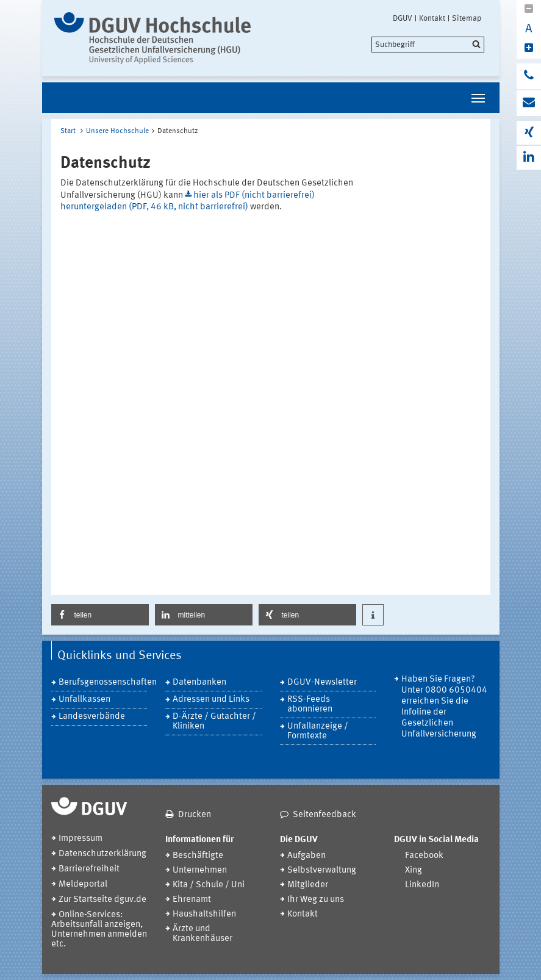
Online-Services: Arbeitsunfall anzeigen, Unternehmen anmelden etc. (99, 930)
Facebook (424, 856)
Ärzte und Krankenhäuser (202, 934)
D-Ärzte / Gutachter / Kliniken (214, 722)
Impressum (81, 839)
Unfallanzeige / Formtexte (318, 731)
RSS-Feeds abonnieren (310, 704)
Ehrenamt (192, 900)
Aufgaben (306, 856)
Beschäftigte (198, 856)
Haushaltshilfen (204, 914)
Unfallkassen (84, 700)
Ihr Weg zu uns (316, 900)
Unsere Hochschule (117, 131)
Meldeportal (83, 885)
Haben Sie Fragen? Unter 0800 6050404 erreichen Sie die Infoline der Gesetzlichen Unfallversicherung (444, 707)
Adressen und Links (211, 700)
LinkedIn (422, 885)
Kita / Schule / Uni (209, 885)
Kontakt (432, 18)
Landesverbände (92, 717)
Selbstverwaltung (322, 870)
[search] (428, 45)
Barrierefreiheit (89, 869)
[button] (100, 615)
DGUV (403, 18)
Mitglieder (308, 885)
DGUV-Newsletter (322, 683)
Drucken (195, 815)
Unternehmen (200, 870)
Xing (414, 870)
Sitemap (467, 18)
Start (68, 131)
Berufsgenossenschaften (103, 683)
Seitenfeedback (324, 815)
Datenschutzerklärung (102, 854)
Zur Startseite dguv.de (102, 900)
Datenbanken (199, 683)
